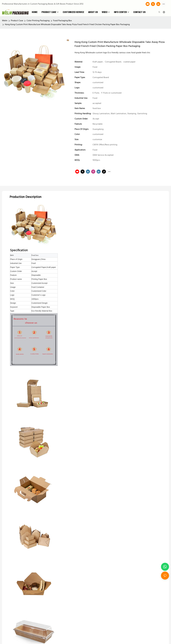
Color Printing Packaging (38, 21)
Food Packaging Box (62, 21)
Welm (5, 21)
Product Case (17, 21)
